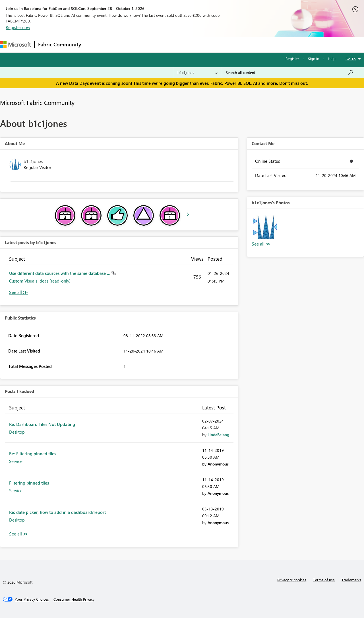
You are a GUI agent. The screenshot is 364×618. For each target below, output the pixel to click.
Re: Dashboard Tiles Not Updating (42, 424)
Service (16, 461)
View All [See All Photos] (261, 244)
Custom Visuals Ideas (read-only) (40, 281)
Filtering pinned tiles (29, 483)
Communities (168, 45)
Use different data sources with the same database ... (60, 273)
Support (239, 45)
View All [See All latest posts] (18, 292)
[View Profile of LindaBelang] (218, 435)
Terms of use (324, 580)
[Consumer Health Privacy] (74, 599)
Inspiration (119, 45)
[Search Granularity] (197, 73)
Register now (18, 27)
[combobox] (290, 73)
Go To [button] (351, 59)
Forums (94, 45)
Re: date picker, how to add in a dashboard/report (57, 512)
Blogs (193, 45)
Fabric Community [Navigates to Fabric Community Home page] (60, 44)
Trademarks (351, 580)
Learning (215, 45)
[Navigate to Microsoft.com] (15, 45)
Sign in (314, 58)
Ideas (142, 45)
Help (332, 58)
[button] (265, 227)
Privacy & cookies (292, 580)
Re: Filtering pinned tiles (33, 454)
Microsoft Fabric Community (37, 102)
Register (292, 58)
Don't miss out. (294, 83)
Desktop (17, 432)
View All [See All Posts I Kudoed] (18, 534)
